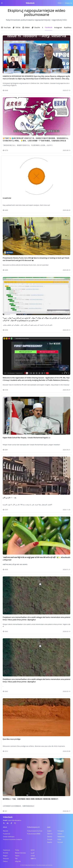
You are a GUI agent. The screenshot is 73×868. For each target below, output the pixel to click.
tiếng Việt (18, 861)
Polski (59, 839)
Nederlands (61, 837)
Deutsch (50, 837)
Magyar (5, 856)
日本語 (33, 856)
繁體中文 (33, 858)
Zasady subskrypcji (9, 837)
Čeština (5, 861)
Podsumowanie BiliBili (34, 834)
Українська (7, 850)
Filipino (17, 856)
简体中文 (50, 834)
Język (49, 827)
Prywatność (7, 834)
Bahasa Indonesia (20, 853)
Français (50, 839)
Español (50, 842)
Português (61, 831)
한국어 (33, 850)
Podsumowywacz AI (33, 827)
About (5, 827)
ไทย (16, 858)
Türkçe (17, 850)
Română (6, 853)
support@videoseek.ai (14, 820)
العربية (33, 853)
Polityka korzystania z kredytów (13, 839)
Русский (60, 842)
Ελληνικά (6, 858)
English (49, 831)
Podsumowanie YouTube (35, 831)
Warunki (6, 831)
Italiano (60, 834)
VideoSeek (30, 3)
